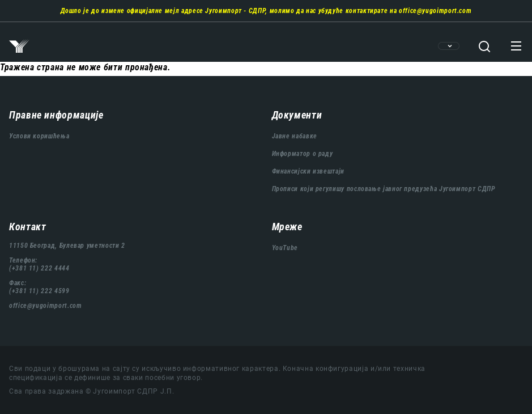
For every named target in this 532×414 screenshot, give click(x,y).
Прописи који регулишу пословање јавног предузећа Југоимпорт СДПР (384, 189)
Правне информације (56, 115)
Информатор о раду (303, 154)
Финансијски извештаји (308, 171)
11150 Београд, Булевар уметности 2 (67, 246)
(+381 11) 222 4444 (39, 268)
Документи (297, 115)
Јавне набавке (295, 136)
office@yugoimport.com (435, 11)
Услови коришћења (39, 136)
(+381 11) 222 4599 (39, 291)
